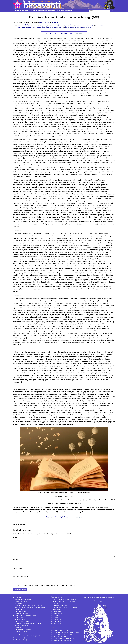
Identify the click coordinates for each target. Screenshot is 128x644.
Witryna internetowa (21, 577)
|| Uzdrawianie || (20, 638)
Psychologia (55, 22)
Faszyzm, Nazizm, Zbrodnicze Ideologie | (65, 607)
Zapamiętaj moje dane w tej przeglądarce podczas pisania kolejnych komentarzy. (45, 585)
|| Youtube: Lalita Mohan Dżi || (62, 637)
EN (112, 11)
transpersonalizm (86, 27)
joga (46, 25)
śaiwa (67, 27)
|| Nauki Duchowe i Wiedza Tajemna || (27, 616)
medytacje (56, 25)
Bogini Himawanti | (21, 601)
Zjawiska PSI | (19, 617)
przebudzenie (79, 25)
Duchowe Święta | (21, 611)
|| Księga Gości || (58, 616)
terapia (77, 27)
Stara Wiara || (57, 609)
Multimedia (68, 11)
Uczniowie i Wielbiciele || (23, 613)
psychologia (99, 25)
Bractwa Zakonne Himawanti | (25, 599)
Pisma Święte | (20, 609)
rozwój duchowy (59, 27)
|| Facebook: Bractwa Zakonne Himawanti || (66, 632)
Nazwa (16, 559)
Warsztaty (60, 11)
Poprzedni (50, 33)
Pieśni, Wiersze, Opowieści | (24, 630)
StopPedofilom (42, 11)
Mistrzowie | (19, 603)
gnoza (42, 25)
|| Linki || (55, 617)
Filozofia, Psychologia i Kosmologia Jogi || (28, 636)
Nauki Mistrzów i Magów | (23, 622)
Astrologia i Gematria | (22, 626)
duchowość (22, 25)
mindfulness (64, 25)
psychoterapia (48, 27)
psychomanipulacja (25, 27)
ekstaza (29, 25)
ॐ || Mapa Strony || (57, 624)
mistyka (72, 25)
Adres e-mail (18, 568)
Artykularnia (52, 11)
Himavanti (17, 11)
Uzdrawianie (33, 11)
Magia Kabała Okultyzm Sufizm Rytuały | (28, 632)
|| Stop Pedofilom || (21, 640)
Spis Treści (64, 33)
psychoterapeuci (37, 27)
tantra (72, 27)
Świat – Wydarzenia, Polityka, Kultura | (65, 601)
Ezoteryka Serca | (20, 620)
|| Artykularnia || (57, 597)
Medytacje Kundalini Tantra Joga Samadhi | (29, 624)
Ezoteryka (25, 11)
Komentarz (18, 537)
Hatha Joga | (19, 628)
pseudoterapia (90, 25)
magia (50, 25)
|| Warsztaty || (57, 611)
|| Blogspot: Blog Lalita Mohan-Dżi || (64, 638)
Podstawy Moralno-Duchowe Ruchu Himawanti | (30, 607)
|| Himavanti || (19, 597)
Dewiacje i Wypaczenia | (22, 634)
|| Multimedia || (57, 613)
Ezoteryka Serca (45, 22)
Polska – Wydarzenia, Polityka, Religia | (65, 599)
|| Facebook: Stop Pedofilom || (62, 634)
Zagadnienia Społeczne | (60, 605)
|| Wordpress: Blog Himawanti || (62, 641)
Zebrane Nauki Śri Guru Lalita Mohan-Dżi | (28, 605)
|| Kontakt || (100, 601)
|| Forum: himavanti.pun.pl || (61, 630)
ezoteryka (36, 25)
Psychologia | (57, 603)
